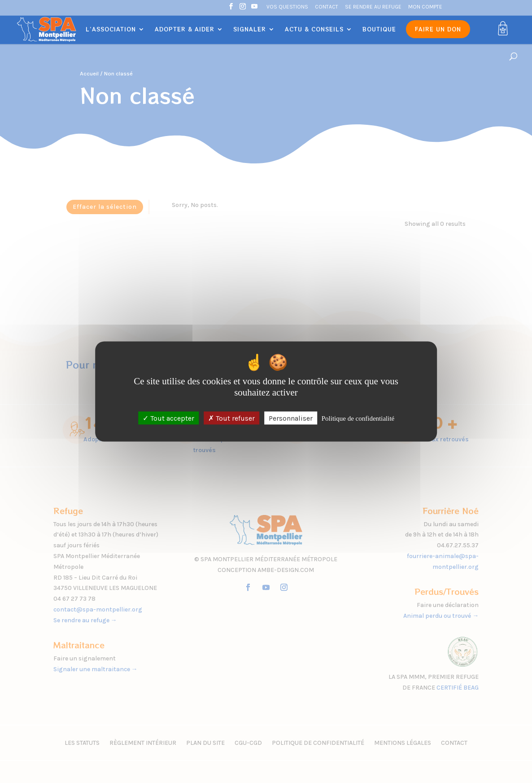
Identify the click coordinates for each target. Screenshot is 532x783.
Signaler (250, 29)
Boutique (379, 29)
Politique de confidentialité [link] (358, 418)
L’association (111, 29)
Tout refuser (231, 418)
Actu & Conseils (314, 29)
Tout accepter (168, 418)
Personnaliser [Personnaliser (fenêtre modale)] (291, 418)
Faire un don (438, 29)
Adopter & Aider (185, 29)
